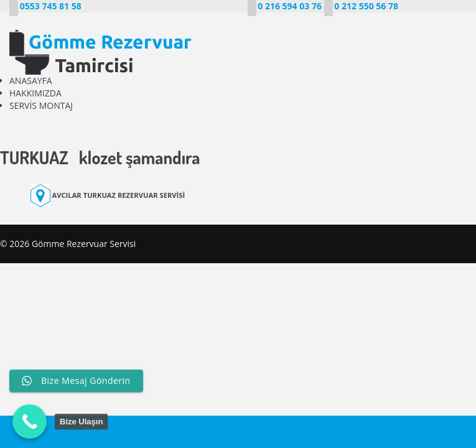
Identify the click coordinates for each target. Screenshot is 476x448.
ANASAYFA (31, 81)
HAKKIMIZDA (35, 93)
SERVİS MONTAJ (41, 105)
